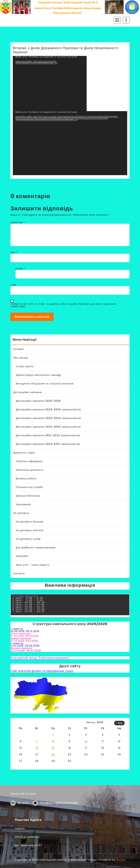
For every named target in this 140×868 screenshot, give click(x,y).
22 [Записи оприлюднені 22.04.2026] (53, 754)
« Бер (119, 723)
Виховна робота (26, 479)
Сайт (14, 285)
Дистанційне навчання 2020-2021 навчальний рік (48, 444)
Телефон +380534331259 (58, 811)
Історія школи (25, 366)
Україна (20, 851)
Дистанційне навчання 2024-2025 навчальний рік (48, 409)
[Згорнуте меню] (117, 20)
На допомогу (21, 513)
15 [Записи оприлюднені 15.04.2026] (53, 748)
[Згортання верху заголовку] (126, 20)
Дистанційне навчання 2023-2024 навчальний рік (48, 418)
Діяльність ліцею (24, 453)
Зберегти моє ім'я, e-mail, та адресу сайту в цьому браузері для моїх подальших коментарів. (64, 305)
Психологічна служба (29, 487)
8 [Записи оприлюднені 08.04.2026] (53, 741)
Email (20, 269)
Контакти (19, 573)
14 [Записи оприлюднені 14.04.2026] (37, 748)
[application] (50, 84)
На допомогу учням (28, 539)
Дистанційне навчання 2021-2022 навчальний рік (48, 435)
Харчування (23, 504)
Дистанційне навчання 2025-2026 (38, 401)
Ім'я (14, 252)
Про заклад (20, 358)
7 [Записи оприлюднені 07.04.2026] (37, 741)
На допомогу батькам (29, 522)
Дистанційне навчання (27, 392)
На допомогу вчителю (30, 530)
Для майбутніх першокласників (36, 548)
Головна (18, 349)
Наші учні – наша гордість (33, 565)
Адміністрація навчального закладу (38, 375)
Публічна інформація (29, 461)
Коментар (18, 222)
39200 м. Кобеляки (27, 860)
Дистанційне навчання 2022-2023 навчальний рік (48, 427)
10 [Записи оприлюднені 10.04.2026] (86, 741)
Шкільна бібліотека (28, 496)
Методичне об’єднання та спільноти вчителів (45, 384)
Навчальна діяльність (30, 470)
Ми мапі (23, 811)
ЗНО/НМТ (22, 556)
